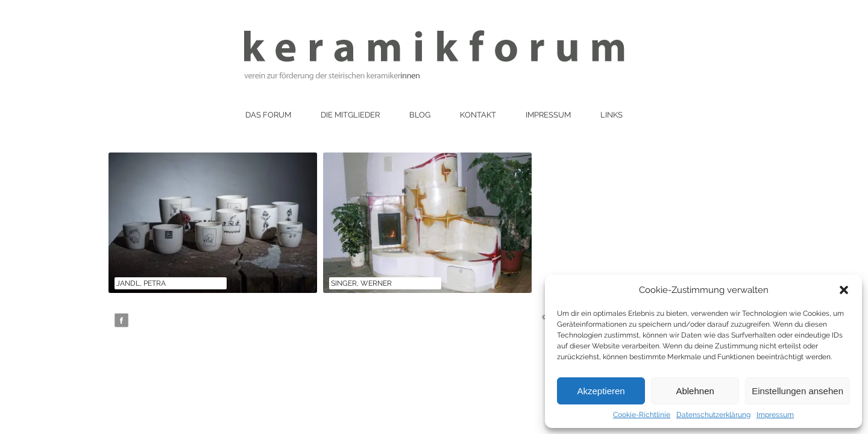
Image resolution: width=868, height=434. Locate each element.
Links (612, 115)
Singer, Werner (361, 283)
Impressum (775, 415)
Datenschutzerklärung (713, 415)
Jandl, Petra (141, 283)
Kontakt (478, 115)
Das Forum (268, 115)
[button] (844, 290)
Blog (420, 115)
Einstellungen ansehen (797, 391)
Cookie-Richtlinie (642, 415)
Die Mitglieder (350, 115)
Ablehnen (695, 391)
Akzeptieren (601, 391)
